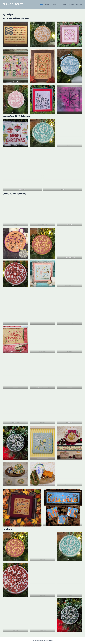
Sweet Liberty (15, 323)
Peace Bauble (43, 423)
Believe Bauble (15, 286)
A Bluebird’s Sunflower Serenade (70, 485)
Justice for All (15, 387)
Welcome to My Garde (69, 286)
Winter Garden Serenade (43, 458)
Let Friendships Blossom (15, 352)
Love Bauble (70, 387)
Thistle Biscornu (43, 352)
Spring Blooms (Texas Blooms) (42, 387)
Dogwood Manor (42, 323)
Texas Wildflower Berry (42, 485)
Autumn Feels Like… (22, 525)
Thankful (15, 225)
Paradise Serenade (43, 286)
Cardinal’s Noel (70, 423)
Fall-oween (63, 525)
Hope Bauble (15, 458)
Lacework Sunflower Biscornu (15, 485)
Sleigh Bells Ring (70, 458)
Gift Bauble (70, 352)
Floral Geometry (70, 323)
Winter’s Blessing (15, 423)
